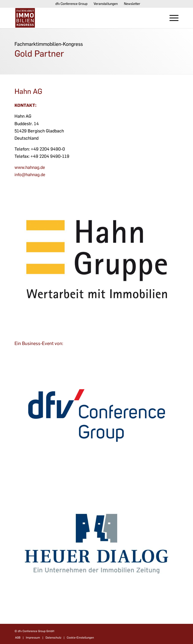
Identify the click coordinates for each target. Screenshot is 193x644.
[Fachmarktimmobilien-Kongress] (80, 18)
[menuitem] (72, 4)
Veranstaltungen (106, 4)
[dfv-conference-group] (96, 416)
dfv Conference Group (71, 4)
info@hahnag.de (30, 175)
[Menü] (171, 18)
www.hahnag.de (30, 167)
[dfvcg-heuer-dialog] (96, 544)
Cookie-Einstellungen (80, 638)
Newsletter (132, 4)
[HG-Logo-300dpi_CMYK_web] (96, 249)
